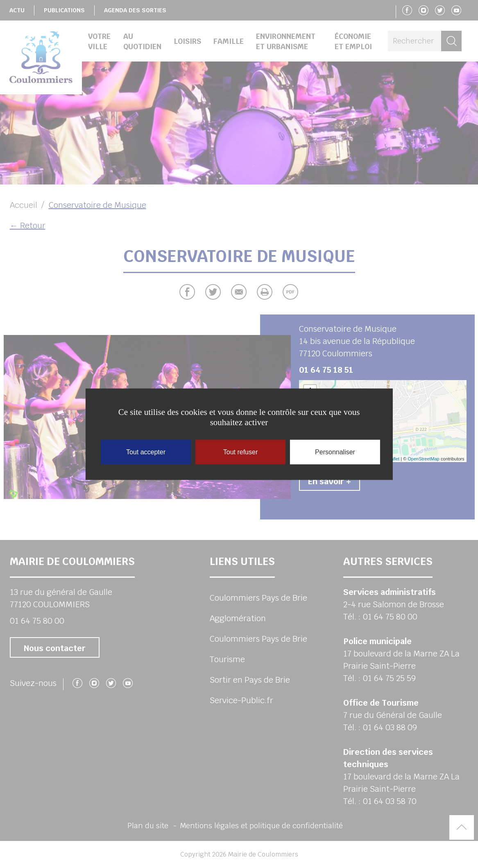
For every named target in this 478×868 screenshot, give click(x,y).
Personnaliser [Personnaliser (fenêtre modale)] (335, 452)
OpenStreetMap (424, 459)
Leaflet (393, 459)
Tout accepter (146, 452)
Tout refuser (240, 452)
